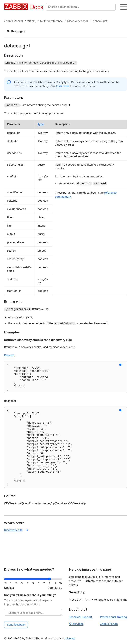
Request (9, 354)
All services (76, 624)
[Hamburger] (124, 7)
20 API (31, 21)
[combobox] (81, 7)
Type (41, 123)
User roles (63, 86)
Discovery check (78, 21)
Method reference (51, 21)
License (70, 638)
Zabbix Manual (13, 21)
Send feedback (16, 625)
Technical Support (80, 617)
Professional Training (114, 617)
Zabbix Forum (109, 624)
